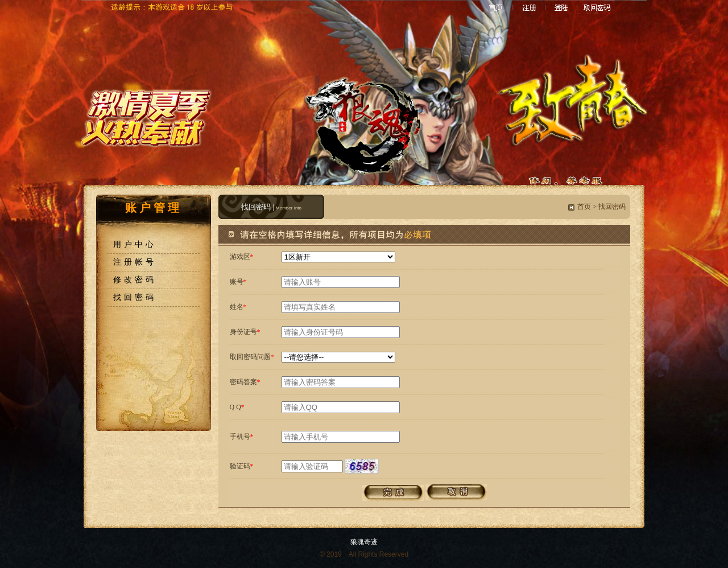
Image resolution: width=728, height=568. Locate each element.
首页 (584, 207)
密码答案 (243, 382)
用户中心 (135, 244)
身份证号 (243, 332)
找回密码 (135, 297)
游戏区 (240, 257)
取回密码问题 (250, 357)
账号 (237, 282)
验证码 (240, 466)
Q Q (235, 407)
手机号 (240, 437)
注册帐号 (135, 262)
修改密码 (135, 280)
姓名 (237, 307)
